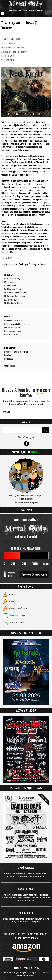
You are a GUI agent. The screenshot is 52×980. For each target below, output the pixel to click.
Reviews (6, 413)
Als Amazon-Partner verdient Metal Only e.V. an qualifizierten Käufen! (26, 936)
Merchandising (26, 913)
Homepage (9, 359)
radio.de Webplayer (16, 623)
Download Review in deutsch (16, 352)
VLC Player (13, 595)
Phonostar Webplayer (17, 616)
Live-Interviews (26, 868)
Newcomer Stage (26, 889)
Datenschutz (27, 968)
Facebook (8, 355)
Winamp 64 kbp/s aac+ (18, 609)
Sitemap (37, 968)
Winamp (12, 602)
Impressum (17, 968)
